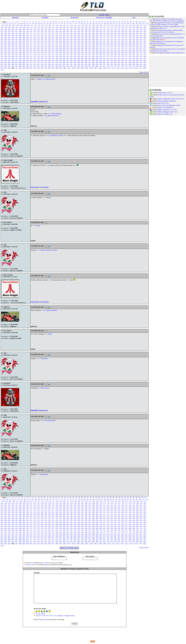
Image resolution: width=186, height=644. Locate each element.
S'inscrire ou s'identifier (104, 18)
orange (50, 334)
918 (57, 64)
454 (115, 41)
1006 (91, 68)
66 (42, 24)
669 (24, 53)
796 (49, 58)
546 (13, 47)
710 (27, 55)
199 (60, 30)
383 (2, 39)
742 (145, 55)
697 (126, 53)
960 (64, 66)
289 (97, 33)
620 (137, 49)
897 (126, 62)
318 (57, 35)
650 (101, 51)
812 (108, 58)
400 (64, 39)
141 (141, 26)
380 (137, 37)
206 (86, 30)
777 (126, 57)
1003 (78, 68)
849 (97, 60)
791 (31, 58)
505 (9, 45)
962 (71, 66)
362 (71, 37)
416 (123, 39)
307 (16, 35)
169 (97, 28)
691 (104, 53)
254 (115, 31)
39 (111, 22)
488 (93, 43)
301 (141, 33)
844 (79, 60)
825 (9, 60)
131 (105, 26)
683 (75, 53)
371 (104, 37)
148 (20, 28)
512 (35, 45)
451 (104, 41)
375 (119, 37)
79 (79, 24)
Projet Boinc (35, 187)
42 (119, 22)
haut (39, 225)
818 (130, 58)
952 (35, 66)
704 (5, 55)
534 (115, 45)
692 (108, 53)
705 (9, 55)
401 (68, 39)
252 (108, 31)
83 (91, 24)
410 (101, 39)
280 (64, 33)
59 (22, 24)
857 (126, 60)
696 (123, 53)
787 (16, 58)
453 (112, 41)
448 (93, 41)
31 (88, 22)
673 (38, 53)
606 (86, 49)
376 (123, 37)
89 (108, 24)
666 (13, 53)
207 (90, 30)
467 (16, 43)
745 (9, 57)
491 (104, 43)
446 (86, 41)
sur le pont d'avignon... (51, 310)
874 (42, 62)
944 (5, 66)
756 (49, 57)
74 (65, 24)
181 (141, 28)
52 (1, 24)
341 (141, 35)
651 (104, 51)
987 (16, 68)
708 (20, 55)
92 (117, 24)
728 (93, 55)
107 (17, 26)
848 (93, 60)
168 (93, 28)
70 (53, 24)
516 (49, 45)
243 (75, 31)
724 (79, 55)
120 (64, 26)
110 (28, 26)
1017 (140, 68)
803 (75, 58)
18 (50, 22)
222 (145, 30)
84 (93, 24)
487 (90, 43)
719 (60, 55)
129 (97, 26)
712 (35, 55)
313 (38, 35)
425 (9, 41)
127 (90, 26)
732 (108, 55)
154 (42, 28)
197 (53, 30)
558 (57, 47)
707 (16, 55)
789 (24, 58)
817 (126, 58)
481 (68, 43)
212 (108, 30)
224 (5, 31)
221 (141, 30)
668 (20, 53)
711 (31, 55)
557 (53, 47)
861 (141, 60)
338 (130, 35)
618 (130, 49)
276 (49, 33)
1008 (100, 68)
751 (31, 57)
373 (112, 37)
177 (126, 28)
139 (134, 26)
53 (4, 24)
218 (130, 30)
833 (38, 60)
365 (82, 37)
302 (145, 33)
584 (5, 49)
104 (6, 26)
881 (68, 62)
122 (72, 26)
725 (82, 55)
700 (137, 53)
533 (112, 45)
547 (16, 47)
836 (49, 60)
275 (46, 33)
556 (49, 47)
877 (53, 62)
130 (101, 26)
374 (115, 37)
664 (5, 53)
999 (60, 68)
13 (36, 22)
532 (108, 45)
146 (13, 28)
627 (16, 51)
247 (90, 31)
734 (115, 55)
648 (93, 51)
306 (13, 35)
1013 (122, 68)
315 (46, 35)
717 (53, 55)
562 (71, 47)
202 (71, 30)
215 (119, 30)
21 (59, 22)
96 (128, 24)
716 (49, 55)
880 (64, 62)
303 (2, 35)
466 (13, 43)
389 (24, 39)
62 (30, 24)
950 (27, 66)
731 (104, 55)
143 (2, 28)
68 (47, 24)
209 (97, 30)
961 (68, 66)
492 (108, 43)
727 (90, 55)
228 (20, 31)
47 (134, 22)
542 (145, 45)
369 (97, 37)
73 (62, 24)
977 (126, 66)
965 (82, 66)
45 (128, 22)
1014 (127, 68)
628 (20, 51)
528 (93, 45)
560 (64, 47)
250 (101, 31)
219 (134, 30)
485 (82, 43)
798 (57, 58)
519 (60, 45)
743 (2, 57)
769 (97, 57)
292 (108, 33)
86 (99, 24)
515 (46, 45)
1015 (131, 68)
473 (38, 43)
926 (86, 64)
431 (31, 41)
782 (145, 57)
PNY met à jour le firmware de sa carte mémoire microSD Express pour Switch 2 (167, 50)
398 (57, 39)
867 (16, 62)
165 (82, 28)
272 (35, 33)
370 (101, 37)
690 (101, 53)
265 (9, 33)
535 (119, 45)
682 (71, 53)
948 (20, 66)
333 (112, 35)
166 (86, 28)
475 (46, 43)
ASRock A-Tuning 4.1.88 (165, 114)
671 (31, 53)
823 (2, 60)
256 (123, 31)
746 (13, 57)
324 (79, 35)
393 (38, 39)
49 (139, 22)
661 (141, 51)
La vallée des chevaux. (52, 116)
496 (123, 43)
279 (60, 33)
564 (79, 47)
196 (49, 30)
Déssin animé (45, 388)
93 (119, 24)
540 (137, 45)
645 (82, 51)
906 (13, 64)
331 (104, 35)
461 (141, 41)
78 (76, 24)
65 (39, 24)
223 (2, 31)
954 (42, 66)
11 (30, 22)
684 (79, 53)
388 (20, 39)
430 (27, 41)
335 (119, 35)
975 (119, 66)
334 (115, 35)
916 (49, 64)
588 (20, 49)
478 (57, 43)
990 (27, 68)
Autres (107, 15)
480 (64, 43)
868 (20, 62)
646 (86, 51)
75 (68, 24)
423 (2, 41)
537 (126, 45)
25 (70, 22)
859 (134, 60)
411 (104, 39)
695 (119, 53)
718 (57, 55)
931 (104, 64)
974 (115, 66)
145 (9, 28)
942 (145, 64)
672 (35, 53)
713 (38, 55)
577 (126, 47)
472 (35, 43)
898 (130, 62)
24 (67, 22)
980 (137, 66)
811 (104, 58)
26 (73, 22)
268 (20, 33)
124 (79, 26)
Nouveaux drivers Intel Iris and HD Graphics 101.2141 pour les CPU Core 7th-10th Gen (166, 31)
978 (130, 66)
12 (33, 22)
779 (134, 57)
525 (82, 45)
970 (101, 66)
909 (24, 64)
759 (60, 57)
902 (145, 62)
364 (79, 37)
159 (60, 28)
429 (24, 41)
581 (141, 47)
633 (38, 51)
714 (42, 55)
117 (54, 26)
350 (27, 37)
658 (130, 51)
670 (27, 53)
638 (57, 51)
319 (60, 35)
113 (39, 26)
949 (24, 66)
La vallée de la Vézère (56, 135)
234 (42, 31)
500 (137, 43)
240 (64, 31)
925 (82, 64)
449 (97, 41)
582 (145, 47)
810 (101, 58)
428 (20, 41)
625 (9, 51)
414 (115, 39)
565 (82, 47)
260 (137, 31)
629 (24, 51)
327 (90, 35)
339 (134, 35)
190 (27, 30)
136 (123, 26)
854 (115, 60)
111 (32, 26)
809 (97, 58)
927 (90, 64)
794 (42, 58)
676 (49, 53)
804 (79, 58)
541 (141, 45)
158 (57, 28)
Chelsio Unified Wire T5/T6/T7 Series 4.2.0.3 (171, 99)
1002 (73, 68)
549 (24, 47)
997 (53, 68)
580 (137, 47)
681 (68, 53)
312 (35, 35)
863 (2, 62)
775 (119, 57)
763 (75, 57)
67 (45, 24)
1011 (113, 68)
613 (112, 49)
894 (115, 62)
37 (105, 22)
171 (104, 28)
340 (137, 35)
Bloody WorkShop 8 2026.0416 (167, 101)
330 (101, 35)
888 (93, 62)
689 (97, 53)
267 (16, 33)
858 (130, 60)
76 (70, 24)
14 (39, 22)
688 (93, 53)
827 (16, 60)
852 (108, 60)
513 (38, 45)
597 (53, 49)
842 (71, 60)
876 (49, 62)
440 (64, 41)
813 (112, 58)
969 (97, 66)
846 (86, 60)
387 (16, 39)
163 (75, 28)
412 (108, 39)
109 (25, 26)
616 (123, 49)
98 (134, 24)
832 (35, 60)
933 (112, 64)
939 (134, 64)
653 (112, 51)
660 (137, 51)
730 (101, 55)
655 (119, 51)
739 (134, 55)
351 (31, 37)
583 (2, 49)
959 (60, 66)
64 (36, 24)
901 (141, 62)
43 (122, 22)
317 (53, 35)
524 (79, 45)
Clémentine (44, 358)
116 (50, 26)
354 (42, 37)
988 (20, 68)
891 (104, 62)
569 (97, 47)
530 (101, 45)
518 (57, 45)
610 (101, 49)
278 (57, 33)
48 (137, 22)
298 (130, 33)
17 (47, 22)
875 (46, 62)
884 (79, 62)
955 (46, 66)
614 (115, 49)
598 (57, 49)
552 (35, 47)
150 (27, 28)
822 (145, 58)
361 (68, 37)
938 (130, 64)
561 (68, 47)
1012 (118, 68)
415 (119, 39)
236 (49, 31)
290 (101, 33)
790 (27, 58)
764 (79, 57)
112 (35, 26)
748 (20, 57)
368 (93, 37)
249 (97, 31)
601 (68, 49)
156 (49, 28)
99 (137, 24)
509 (24, 45)
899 (134, 62)
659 (134, 51)
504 (5, 45)
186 (13, 30)
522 (71, 45)
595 (46, 49)
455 (119, 41)
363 (75, 37)
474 (42, 43)
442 (71, 41)
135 (119, 26)
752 (35, 57)
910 (27, 64)
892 (108, 62)
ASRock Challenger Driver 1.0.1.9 (168, 112)
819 (134, 58)
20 (56, 22)
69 (50, 24)
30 (85, 22)
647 (90, 51)
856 (123, 60)
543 (2, 47)
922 (71, 64)
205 (82, 30)
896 (123, 62)
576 (123, 47)
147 (16, 28)
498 (130, 43)
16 (44, 22)
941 (141, 64)
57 (16, 24)
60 (24, 24)
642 (71, 51)
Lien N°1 (39, 616)
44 (125, 22)
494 (115, 43)
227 (16, 31)
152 (35, 28)
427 (16, 41)
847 (90, 60)
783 (2, 58)
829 (24, 60)
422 (145, 39)
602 (71, 49)
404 (79, 39)
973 (112, 66)
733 (112, 55)
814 (115, 58)
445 (82, 41)
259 (134, 31)
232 (35, 31)
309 (24, 35)
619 (134, 49)
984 (5, 68)
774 (115, 57)
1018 (144, 68)
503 (2, 45)
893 (112, 62)
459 (134, 41)
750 (27, 57)
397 (53, 39)
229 (24, 31)
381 (141, 37)
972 (108, 66)
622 (145, 49)
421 (141, 39)
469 (24, 43)
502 (145, 43)
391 (31, 39)
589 (24, 49)
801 (68, 58)
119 (61, 26)
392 (35, 39)
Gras (55, 616)
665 (9, 53)
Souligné (67, 616)
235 (46, 31)
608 (93, 49)
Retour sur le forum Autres (69, 548)
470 (27, 43)
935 (119, 64)
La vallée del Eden (56, 114)
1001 (69, 68)
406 (86, 39)
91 (114, 24)
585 (9, 49)
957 (53, 66)
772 (108, 57)
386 (13, 39)
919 (60, 64)
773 (112, 57)
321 (68, 35)
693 (112, 53)
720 (64, 55)
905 (9, 64)
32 (90, 22)
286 (86, 33)
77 (73, 24)
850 (101, 60)
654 (115, 51)
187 (16, 30)
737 (126, 55)
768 (93, 57)
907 (16, 64)
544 (5, 47)
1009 (104, 68)
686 (86, 53)
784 (5, 58)
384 (5, 39)
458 (130, 41)
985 (9, 68)
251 (104, 31)
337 (126, 35)
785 (9, 58)
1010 (109, 68)
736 (123, 55)
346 (13, 37)
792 (35, 58)
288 (93, 33)
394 (42, 39)
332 (108, 35)
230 (27, 31)
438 (57, 41)
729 (97, 55)
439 (60, 41)
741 (141, 55)
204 (79, 30)
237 (53, 31)
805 (82, 58)
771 (104, 57)
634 (42, 51)
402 (71, 39)
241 (68, 31)
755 (46, 57)
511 (31, 45)
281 (68, 33)
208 (93, 30)
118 (57, 26)
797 (53, 58)
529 (97, 45)
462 (145, 41)
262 (145, 31)
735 (119, 55)
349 (24, 37)
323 (75, 35)
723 (75, 55)
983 (2, 68)
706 (13, 55)
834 (42, 60)
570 (101, 47)
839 (60, 60)
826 (13, 60)
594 (42, 49)
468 (20, 43)
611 (104, 49)
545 (9, 47)
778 (130, 57)
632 (35, 51)
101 (144, 24)
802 (71, 58)
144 (5, 28)
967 (90, 66)
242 (71, 31)
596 (49, 49)
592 (35, 49)
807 (90, 58)
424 (5, 41)
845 (82, 60)
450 (101, 41)
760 (64, 57)
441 (68, 41)
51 (145, 22)
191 (31, 30)
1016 (136, 68)
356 (49, 37)
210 (101, 30)
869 (24, 62)
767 (90, 57)
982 (145, 66)
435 (46, 41)
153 (38, 28)
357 (53, 37)
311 (31, 35)
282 (71, 33)
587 (16, 49)
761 (68, 57)
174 (115, 28)
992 (35, 68)
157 (53, 28)
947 (16, 66)
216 (123, 30)
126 (86, 26)
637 (53, 51)
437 (53, 41)
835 (46, 60)
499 (134, 43)
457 (126, 41)
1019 (2, 70)
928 (93, 64)
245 (82, 31)
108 (21, 26)
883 (75, 62)
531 (104, 45)
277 (53, 33)
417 (126, 39)
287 (90, 33)
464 (5, 43)
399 (60, 39)
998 (57, 68)
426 (13, 41)
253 (112, 31)
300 (137, 33)
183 (2, 30)
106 (14, 26)
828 (20, 60)
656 (123, 51)
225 (9, 31)
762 (71, 57)
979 (134, 66)
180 (137, 28)
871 (31, 62)
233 (38, 31)
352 (35, 37)
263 (2, 33)
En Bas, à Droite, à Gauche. (49, 250)
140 (138, 26)
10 (27, 22)
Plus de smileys (40, 614)
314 (42, 35)
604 (79, 49)
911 (31, 64)
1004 (82, 68)
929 (97, 64)
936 (123, 64)
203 (75, 30)
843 (75, 60)
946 (13, 66)
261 (141, 31)
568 (93, 47)
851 (104, 60)
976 (123, 66)
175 (119, 28)
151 (31, 28)
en (36, 225)
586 (13, 49)
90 (111, 24)
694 (115, 53)
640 (64, 51)
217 (126, 30)
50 (142, 22)
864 (5, 62)
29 (82, 22)
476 (49, 43)
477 (53, 43)
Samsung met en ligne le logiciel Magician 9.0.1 (171, 53)
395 (46, 39)
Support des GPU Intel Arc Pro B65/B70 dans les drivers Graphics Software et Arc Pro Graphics (167, 24)
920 (64, 64)
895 (119, 62)
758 (57, 57)
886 (86, 62)
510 (27, 45)
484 (79, 43)
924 (79, 64)
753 (38, 57)
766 (86, 57)
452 (108, 41)
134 (116, 26)
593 (38, 49)
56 (13, 24)
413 (112, 39)
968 (93, 66)
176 (123, 28)
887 (90, 62)
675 (46, 53)
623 (2, 51)
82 (88, 24)
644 (79, 51)
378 (130, 37)
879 (60, 62)
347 (16, 37)
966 (86, 66)
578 (130, 47)
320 (64, 35)
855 (119, 60)
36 (102, 22)
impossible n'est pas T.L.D (39, 101)
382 (145, 37)
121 (68, 26)
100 (140, 24)
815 (119, 58)
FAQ (134, 18)
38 (108, 22)
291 (104, 33)
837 (53, 60)
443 (75, 41)
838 (57, 60)
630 (27, 51)
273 (38, 33)
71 (56, 24)
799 (60, 58)
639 (60, 51)
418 (130, 39)
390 (27, 39)
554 (42, 47)
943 (2, 66)
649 (97, 51)
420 (137, 39)
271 (31, 33)
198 (57, 30)
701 (141, 53)
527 (90, 45)
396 (49, 39)
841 (68, 60)
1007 (96, 68)
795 (46, 58)
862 (145, 60)
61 (27, 24)
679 (60, 53)
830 (27, 60)
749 (24, 57)
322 (71, 35)
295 (119, 33)
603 (75, 49)
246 (86, 31)
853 (112, 60)
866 (13, 62)
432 (35, 41)
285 (82, 33)
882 (71, 62)
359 (60, 37)
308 (20, 35)
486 (86, 43)
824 (5, 60)
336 (123, 35)
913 (38, 64)
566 (86, 47)
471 (31, 43)
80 (82, 24)
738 (130, 55)
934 (115, 64)
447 (90, 41)
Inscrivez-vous (30, 565)
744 (5, 57)
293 (112, 33)
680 (64, 53)
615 (119, 49)
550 (27, 47)
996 (49, 68)
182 (145, 28)
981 (141, 66)
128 (94, 26)
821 (141, 58)
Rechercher (75, 18)
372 (108, 37)
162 (71, 28)
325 (82, 35)
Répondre (16, 18)
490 (101, 43)
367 (90, 37)
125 (83, 26)
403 (75, 39)
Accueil (101, 15)
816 (123, 58)
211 (104, 30)
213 (112, 30)
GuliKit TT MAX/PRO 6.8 (165, 108)
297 (126, 33)
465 (9, 43)
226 (13, 31)
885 (82, 62)
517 (53, 45)
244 (79, 31)
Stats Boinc (45, 187)
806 (86, 58)
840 (64, 60)
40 (114, 22)
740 (137, 55)
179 (134, 28)
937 (126, 64)
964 (79, 66)
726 (86, 55)
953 (38, 66)
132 (108, 26)
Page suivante (144, 72)
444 (79, 41)
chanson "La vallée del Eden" (46, 79)
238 (57, 31)
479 (60, 43)
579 (134, 47)
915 (46, 64)
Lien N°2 (46, 616)
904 (5, 64)
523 (75, 45)
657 (126, 51)
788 (20, 58)
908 (20, 64)
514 (42, 45)
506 (13, 45)
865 (9, 62)
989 (24, 68)
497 (126, 43)
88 (105, 24)
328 (93, 35)
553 (38, 47)
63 (33, 24)
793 (38, 58)
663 (2, 53)
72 (59, 24)
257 (126, 31)
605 (82, 49)
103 (3, 26)
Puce (51, 616)
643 (75, 51)
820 (137, 58)
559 (60, 47)
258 (130, 31)
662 (145, 51)
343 (2, 37)
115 (46, 26)
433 (38, 41)
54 (7, 24)
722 (71, 55)
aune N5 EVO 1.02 (163, 103)
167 (90, 28)
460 (137, 41)
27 (76, 22)
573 (112, 47)
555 (46, 47)
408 (93, 39)
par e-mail (44, 563)
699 (134, 53)
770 (101, 57)
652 (108, 51)
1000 (64, 68)
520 (64, 45)
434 (42, 41)
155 (46, 28)
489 (97, 43)
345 (9, 37)
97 (131, 24)
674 (42, 53)
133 (112, 26)
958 (57, 66)
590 (27, 49)
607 (90, 49)
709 (24, 55)
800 (64, 58)
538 (130, 45)
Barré (73, 616)
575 (119, 47)
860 (137, 60)
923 (75, 64)
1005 (87, 68)
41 (116, 22)
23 (65, 22)
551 (31, 47)
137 (127, 26)
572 (108, 47)
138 (130, 26)
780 (137, 57)
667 (16, 53)
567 (90, 47)
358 (57, 37)
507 (16, 45)
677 (53, 53)
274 (42, 33)
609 (97, 49)
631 (31, 51)
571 (104, 47)
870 (27, 62)
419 (134, 39)
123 (75, 26)
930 (101, 64)
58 (19, 24)
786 (13, 58)
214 (115, 30)
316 (49, 35)
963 (75, 66)
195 (46, 30)
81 (85, 24)
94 (122, 24)
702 (145, 53)
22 (62, 22)
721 (68, 55)
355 (46, 37)
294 (115, 33)
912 (35, 64)
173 (112, 28)
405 (82, 39)
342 (145, 35)
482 (71, 43)
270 (27, 33)
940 (137, 64)
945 (9, 66)
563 (75, 47)
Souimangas (44, 474)
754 (42, 57)
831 (31, 60)
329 (97, 35)
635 (46, 51)
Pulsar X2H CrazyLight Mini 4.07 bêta (169, 105)
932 (108, 64)
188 (20, 30)
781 (141, 57)
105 (10, 26)
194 (42, 30)
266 (13, 33)
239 (60, 31)
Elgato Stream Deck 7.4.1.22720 (167, 110)
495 (119, 43)
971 (104, 66)
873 (38, 62)
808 (93, 58)
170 (101, 28)
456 (123, 41)
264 (5, 33)
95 (125, 24)
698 (130, 53)
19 (53, 22)
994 (42, 68)
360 (64, 37)
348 (20, 37)
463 (2, 43)
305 (9, 35)
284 (79, 33)
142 (145, 26)
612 (108, 49)
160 (64, 28)
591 (31, 49)
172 (108, 28)
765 (82, 57)
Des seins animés (50, 420)
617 (126, 49)
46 (131, 22)
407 (90, 39)
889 (97, 62)
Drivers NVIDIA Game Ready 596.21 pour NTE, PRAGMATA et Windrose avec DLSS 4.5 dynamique (167, 20)
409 (97, 39)
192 (35, 30)
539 (134, 45)
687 (90, 53)
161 (68, 28)
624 (5, 51)
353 (38, 37)
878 (57, 62)
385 (9, 39)
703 (2, 55)
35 (99, 22)
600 (64, 49)
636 (49, 51)
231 (31, 31)
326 (86, 35)
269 (24, 33)
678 (57, 53)
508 (20, 45)
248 (93, 31)
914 (42, 64)
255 (119, 31)
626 (13, 51)
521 (68, 45)
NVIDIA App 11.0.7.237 (165, 93)
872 (35, 62)
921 (68, 64)
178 (130, 28)
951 (31, 66)
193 (38, 30)
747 (16, 57)
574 (115, 47)
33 (93, 22)
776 (123, 57)
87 (102, 24)
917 (53, 64)
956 (49, 66)
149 (24, 28)
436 (49, 41)
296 (123, 33)
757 (53, 57)
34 (96, 22)
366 (86, 37)
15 (42, 22)
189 (24, 30)
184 (5, 30)
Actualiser (45, 18)
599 (60, 49)
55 (10, 24)
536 (123, 45)
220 (137, 30)
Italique (61, 616)
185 (9, 30)
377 (126, 37)
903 (2, 64)
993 (38, 68)
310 (27, 35)
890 (101, 62)
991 (31, 68)
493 (112, 43)
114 (43, 26)
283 (75, 33)
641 (68, 51)
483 (75, 43)
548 (20, 47)
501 (141, 43)
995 (46, 68)
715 (46, 55)
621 (141, 49)
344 (5, 37)
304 (5, 35)
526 (86, 45)
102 (147, 24)
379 (134, 37)
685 (82, 53)
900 (137, 62)
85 (96, 24)
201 (68, 30)
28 (79, 22)
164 (79, 28)
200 (64, 30)
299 (134, 33)
